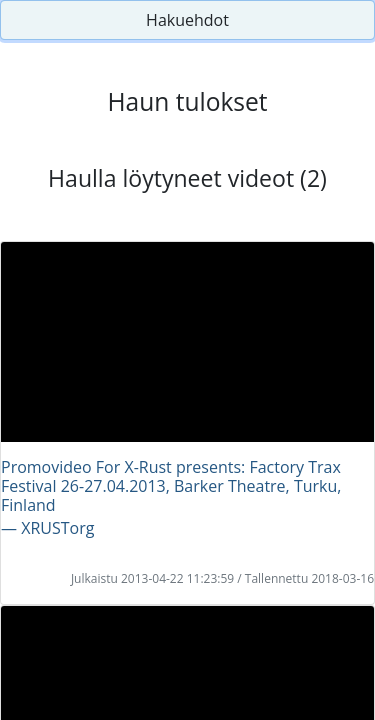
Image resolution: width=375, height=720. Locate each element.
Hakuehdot (187, 20)
